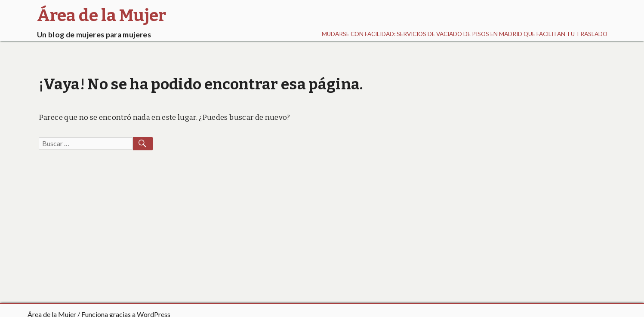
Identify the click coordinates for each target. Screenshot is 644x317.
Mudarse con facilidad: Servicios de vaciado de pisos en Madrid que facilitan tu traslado (465, 34)
